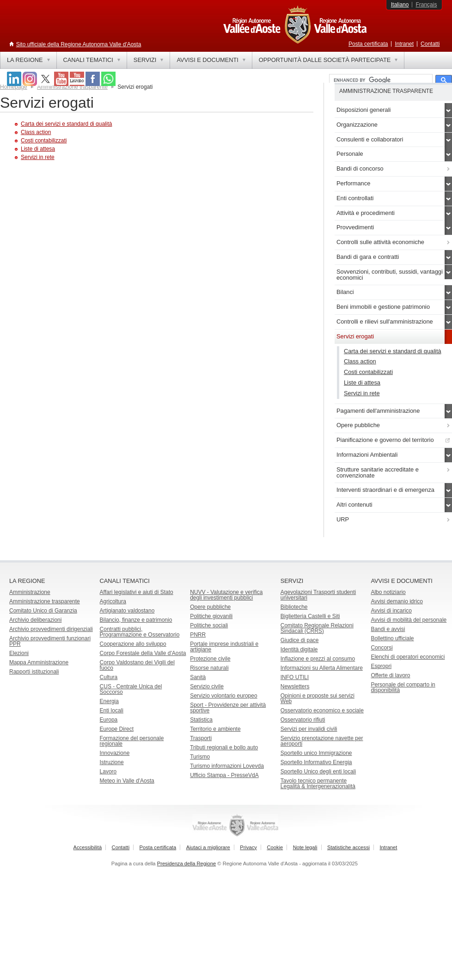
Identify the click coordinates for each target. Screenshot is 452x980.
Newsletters (295, 686)
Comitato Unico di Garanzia (43, 611)
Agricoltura (113, 601)
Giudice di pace (300, 640)
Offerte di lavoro (390, 675)
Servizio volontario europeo (223, 696)
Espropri (381, 666)
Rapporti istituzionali (34, 672)
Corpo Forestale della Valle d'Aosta (143, 653)
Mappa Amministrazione (39, 662)
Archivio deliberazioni (35, 620)
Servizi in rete (38, 157)
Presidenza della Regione (187, 864)
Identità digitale (299, 649)
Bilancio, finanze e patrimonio (136, 620)
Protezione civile (210, 659)
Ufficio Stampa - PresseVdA (224, 775)
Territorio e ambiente (215, 729)
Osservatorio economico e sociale (322, 710)
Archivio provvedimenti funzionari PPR (50, 641)
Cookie (275, 847)
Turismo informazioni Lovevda (227, 766)
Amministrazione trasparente (45, 601)
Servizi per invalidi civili (309, 729)
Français (426, 5)
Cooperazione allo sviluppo (133, 644)
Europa (109, 720)
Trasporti (201, 738)
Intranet (404, 44)
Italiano (400, 5)
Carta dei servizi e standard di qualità (66, 124)
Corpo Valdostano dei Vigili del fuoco (137, 665)
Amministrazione (30, 592)
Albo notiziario (388, 592)
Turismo (200, 757)
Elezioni (19, 653)
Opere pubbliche (210, 607)
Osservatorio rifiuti (303, 720)
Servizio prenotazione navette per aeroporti (322, 741)
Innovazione (115, 753)
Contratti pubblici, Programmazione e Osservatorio (140, 632)
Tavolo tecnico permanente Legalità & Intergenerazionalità (318, 784)
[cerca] (380, 80)
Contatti (430, 44)
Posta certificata (368, 44)
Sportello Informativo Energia (316, 762)
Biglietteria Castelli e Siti (310, 616)
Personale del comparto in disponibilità (403, 687)
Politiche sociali (209, 625)
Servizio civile (207, 686)
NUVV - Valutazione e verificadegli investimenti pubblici (226, 595)
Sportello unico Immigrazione (316, 753)
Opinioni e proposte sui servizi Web (318, 698)
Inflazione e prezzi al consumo (318, 659)
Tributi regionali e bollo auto (224, 747)
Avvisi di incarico (391, 611)
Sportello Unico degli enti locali (318, 772)
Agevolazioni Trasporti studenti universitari (318, 595)
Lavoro (108, 772)
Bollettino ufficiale (392, 638)
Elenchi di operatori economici (408, 657)
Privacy (248, 847)
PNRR (198, 635)
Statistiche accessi (348, 847)
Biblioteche (294, 607)
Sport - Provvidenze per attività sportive (228, 708)
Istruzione (112, 762)
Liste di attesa (38, 149)
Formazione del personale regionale (132, 741)
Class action (36, 132)
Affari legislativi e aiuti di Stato (137, 592)
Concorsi (382, 648)
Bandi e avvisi (388, 629)
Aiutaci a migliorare (208, 847)
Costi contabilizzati (44, 141)
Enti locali (112, 710)
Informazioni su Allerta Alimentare (322, 668)
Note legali (305, 847)
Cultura (109, 677)
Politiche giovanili (211, 616)
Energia (109, 701)
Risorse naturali (209, 668)
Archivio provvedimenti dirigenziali (51, 629)
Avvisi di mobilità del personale (409, 620)
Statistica (201, 720)
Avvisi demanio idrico (397, 601)
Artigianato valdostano (127, 611)
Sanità (198, 677)
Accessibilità (88, 847)
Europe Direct (117, 729)
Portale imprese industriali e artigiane (224, 647)
